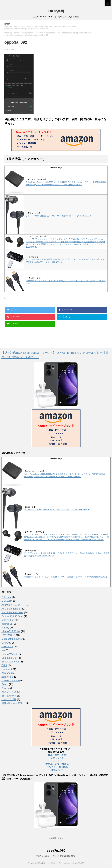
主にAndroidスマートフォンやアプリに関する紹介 (56, 856)
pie (3, 650)
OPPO (5, 643)
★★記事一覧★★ (56, 838)
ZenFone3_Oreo (11, 681)
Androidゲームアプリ (13, 605)
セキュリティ (9, 696)
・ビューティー (56, 761)
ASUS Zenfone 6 (11, 609)
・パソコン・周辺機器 (56, 767)
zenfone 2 (7, 669)
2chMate (6, 597)
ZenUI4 (6, 688)
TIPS (4, 665)
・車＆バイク (56, 770)
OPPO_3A (7, 647)
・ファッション (56, 758)
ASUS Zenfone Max (12, 612)
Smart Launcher (10, 662)
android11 (7, 601)
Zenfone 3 (7, 673)
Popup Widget (9, 654)
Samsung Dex (9, 658)
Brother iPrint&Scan (12, 616)
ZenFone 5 (7, 677)
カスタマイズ (9, 692)
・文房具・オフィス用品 (56, 764)
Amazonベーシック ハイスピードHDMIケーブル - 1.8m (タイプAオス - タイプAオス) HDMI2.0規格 (66, 577)
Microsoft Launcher (12, 639)
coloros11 (7, 624)
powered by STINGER (75, 863)
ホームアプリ (9, 699)
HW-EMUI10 (8, 635)
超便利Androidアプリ (13, 703)
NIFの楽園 (56, 11)
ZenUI (5, 684)
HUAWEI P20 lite (11, 631)
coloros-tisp (8, 620)
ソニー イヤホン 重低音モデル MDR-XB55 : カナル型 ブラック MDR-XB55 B (58, 216)
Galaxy (5, 628)
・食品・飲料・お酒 (56, 755)
